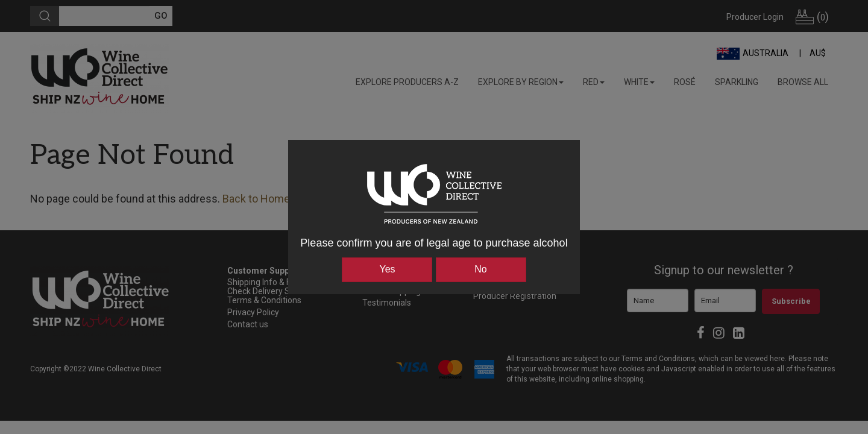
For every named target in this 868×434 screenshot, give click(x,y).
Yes (387, 269)
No (480, 269)
